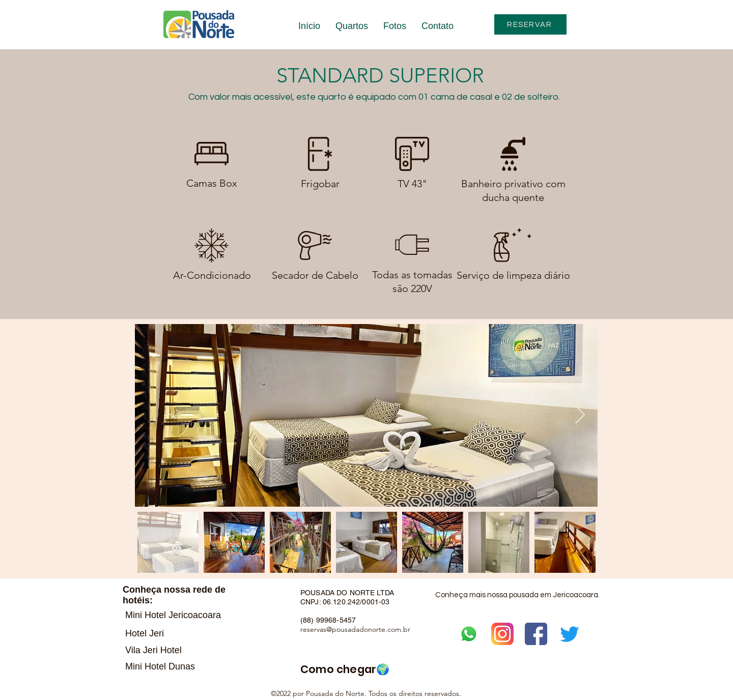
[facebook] (536, 634)
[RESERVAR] (530, 24)
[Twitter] (570, 634)
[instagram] (502, 634)
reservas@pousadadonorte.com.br (355, 629)
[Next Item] (580, 415)
